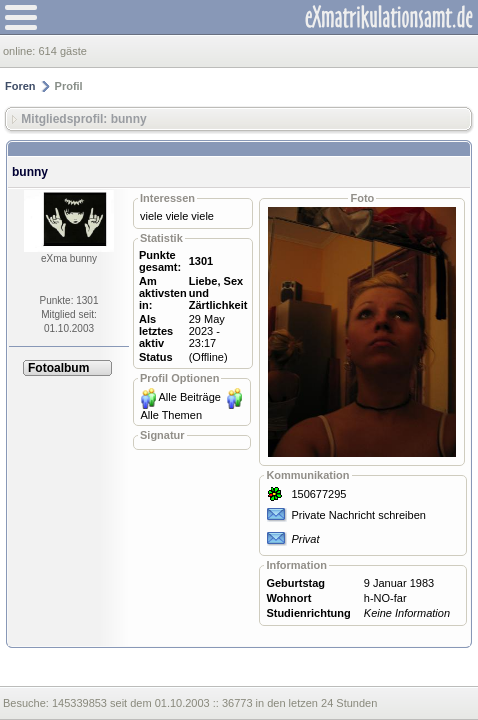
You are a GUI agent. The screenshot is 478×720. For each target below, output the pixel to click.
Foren (20, 86)
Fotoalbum (58, 368)
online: (20, 51)
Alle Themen (171, 415)
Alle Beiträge (190, 397)
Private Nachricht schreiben (358, 515)
